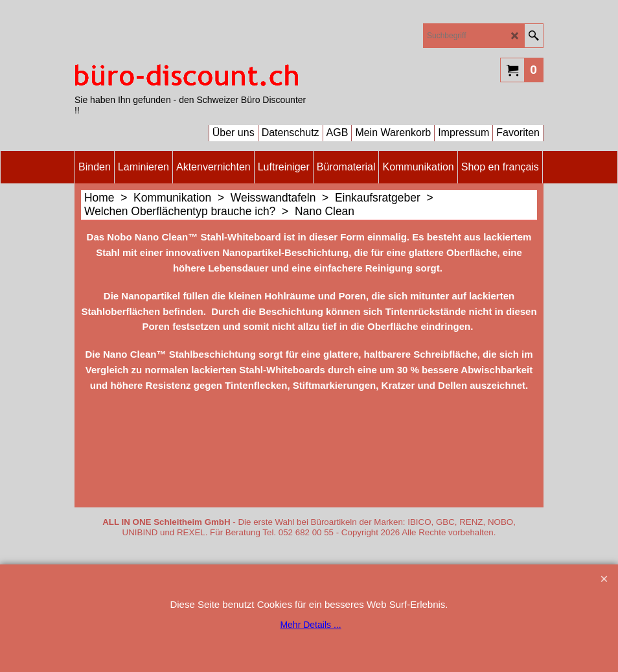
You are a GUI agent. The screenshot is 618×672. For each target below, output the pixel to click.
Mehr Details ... (310, 625)
